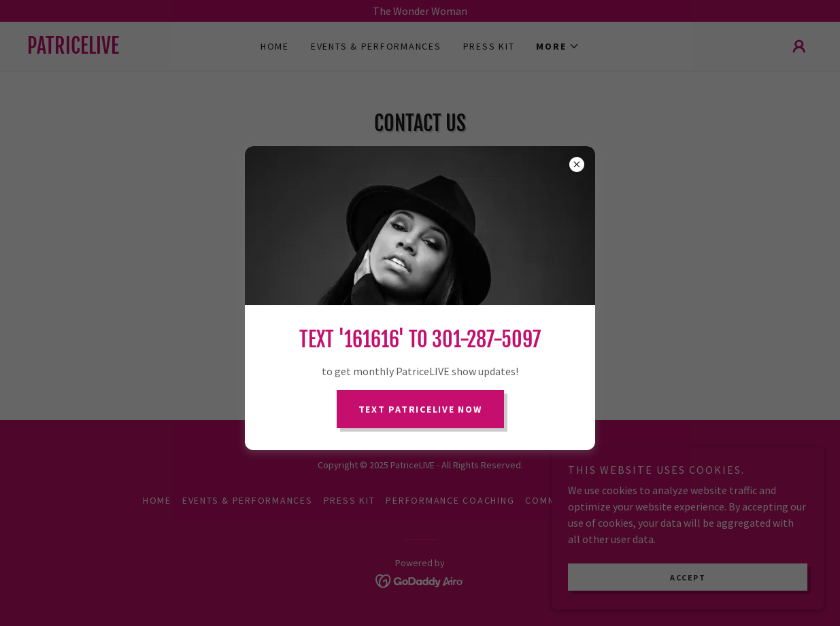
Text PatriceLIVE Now (420, 409)
